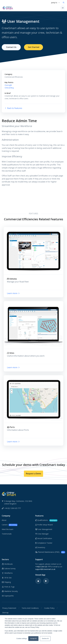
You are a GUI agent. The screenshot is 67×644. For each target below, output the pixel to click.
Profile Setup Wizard (44, 525)
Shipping (6, 582)
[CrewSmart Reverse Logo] (9, 494)
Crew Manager (42, 534)
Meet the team (8, 529)
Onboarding (9, 88)
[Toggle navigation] (63, 8)
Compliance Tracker (44, 543)
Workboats (7, 564)
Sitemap (5, 613)
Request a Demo (33, 474)
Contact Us (11, 47)
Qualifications (46, 520)
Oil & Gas (7, 578)
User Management (44, 529)
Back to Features (13, 108)
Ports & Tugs (8, 587)
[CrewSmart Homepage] (8, 8)
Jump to (54, 3)
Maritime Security (10, 591)
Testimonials (7, 534)
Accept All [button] (33, 639)
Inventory (40, 547)
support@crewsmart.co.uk (45, 569)
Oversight (8, 85)
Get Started (34, 47)
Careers (10, 525)
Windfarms (7, 573)
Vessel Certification (44, 538)
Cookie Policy (49, 608)
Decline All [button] (45, 639)
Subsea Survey (9, 568)
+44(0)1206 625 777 (43, 567)
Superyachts (8, 596)
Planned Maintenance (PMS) (50, 552)
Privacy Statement (9, 608)
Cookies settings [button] (22, 639)
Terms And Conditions (30, 608)
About (4, 520)
